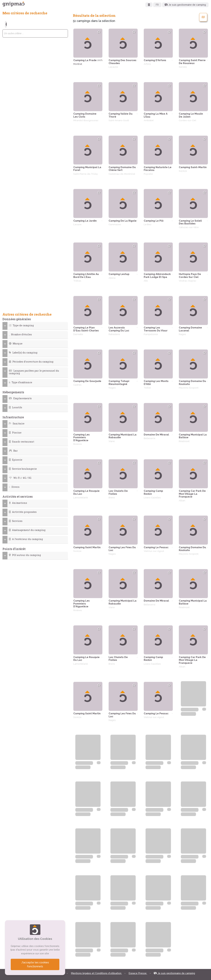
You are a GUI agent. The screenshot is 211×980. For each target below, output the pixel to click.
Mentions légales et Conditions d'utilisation (96, 973)
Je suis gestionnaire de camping (174, 973)
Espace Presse (138, 973)
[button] (35, 325)
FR (157, 5)
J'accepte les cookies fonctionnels (35, 964)
